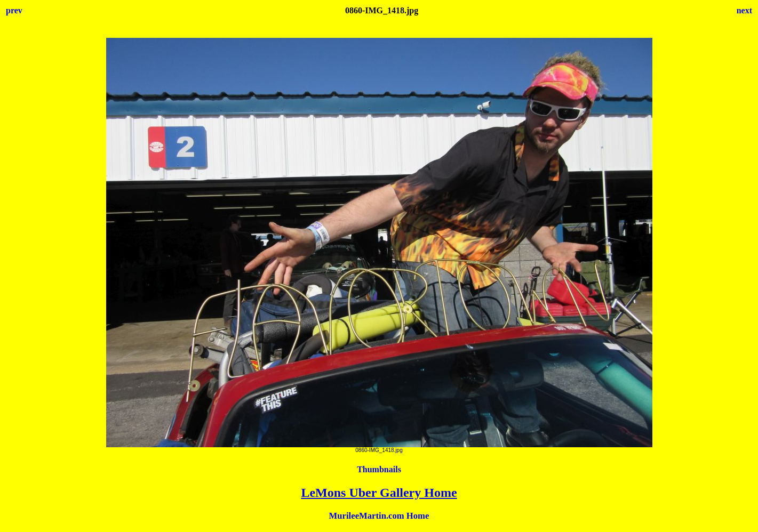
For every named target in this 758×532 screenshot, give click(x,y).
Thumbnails (379, 469)
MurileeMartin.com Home (379, 516)
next (744, 10)
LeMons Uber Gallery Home (379, 493)
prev (14, 10)
